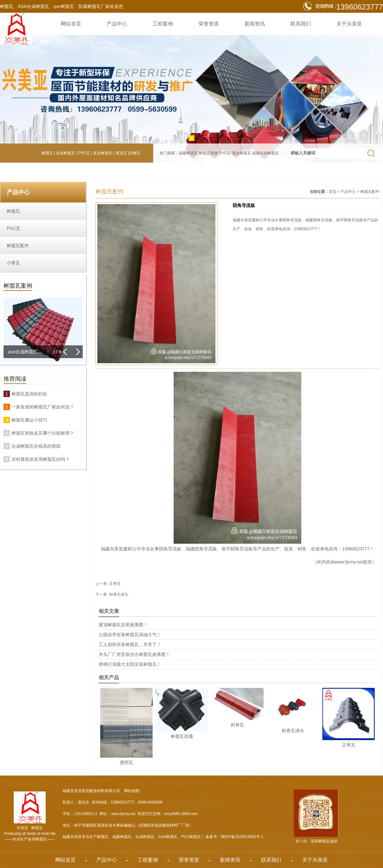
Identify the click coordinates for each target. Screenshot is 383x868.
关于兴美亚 (349, 24)
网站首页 (71, 24)
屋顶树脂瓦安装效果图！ (123, 625)
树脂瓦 (47, 153)
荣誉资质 (209, 24)
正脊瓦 (115, 584)
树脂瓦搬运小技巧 (29, 420)
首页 (333, 192)
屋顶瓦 (121, 153)
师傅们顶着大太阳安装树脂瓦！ (130, 664)
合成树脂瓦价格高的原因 (36, 446)
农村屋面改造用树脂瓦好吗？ (41, 459)
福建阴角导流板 (201, 549)
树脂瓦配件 (18, 246)
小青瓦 (13, 263)
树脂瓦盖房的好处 (29, 394)
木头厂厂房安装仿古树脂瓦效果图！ (134, 654)
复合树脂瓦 (103, 153)
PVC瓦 (84, 153)
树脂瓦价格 (208, 153)
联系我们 (301, 24)
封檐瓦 (135, 153)
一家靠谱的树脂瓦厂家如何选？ (43, 407)
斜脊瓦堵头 (119, 594)
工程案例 (163, 24)
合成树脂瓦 (65, 153)
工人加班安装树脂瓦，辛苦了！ (130, 644)
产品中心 (117, 24)
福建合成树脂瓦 (266, 153)
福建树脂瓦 (188, 153)
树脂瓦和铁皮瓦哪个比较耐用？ (43, 433)
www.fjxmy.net (349, 562)
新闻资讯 (255, 24)
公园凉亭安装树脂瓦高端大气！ (130, 635)
